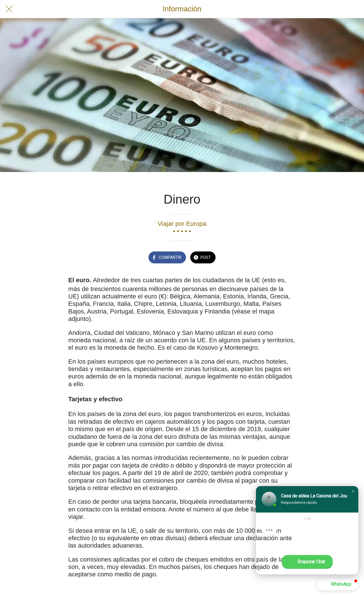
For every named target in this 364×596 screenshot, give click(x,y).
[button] (353, 491)
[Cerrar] (9, 9)
